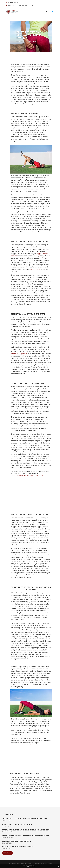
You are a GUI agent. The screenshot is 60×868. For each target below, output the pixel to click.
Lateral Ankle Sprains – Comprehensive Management (25, 819)
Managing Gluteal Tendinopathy (16, 841)
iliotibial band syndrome (19, 354)
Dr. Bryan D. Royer (25, 41)
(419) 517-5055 (13, 3)
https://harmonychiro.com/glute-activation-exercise (29, 745)
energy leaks (36, 269)
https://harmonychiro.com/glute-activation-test (27, 476)
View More (7, 853)
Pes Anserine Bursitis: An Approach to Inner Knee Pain (26, 836)
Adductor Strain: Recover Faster (17, 824)
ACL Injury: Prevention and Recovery (18, 847)
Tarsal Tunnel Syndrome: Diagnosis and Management (26, 830)
